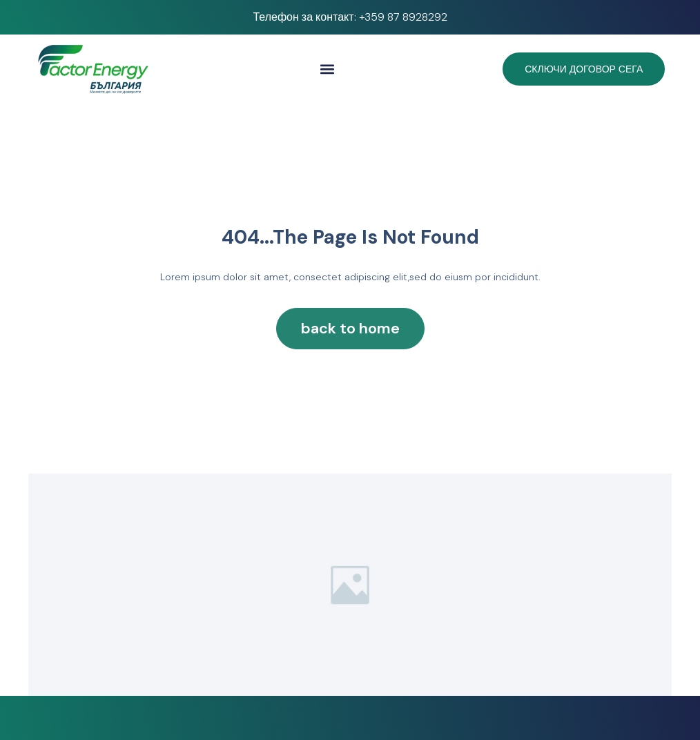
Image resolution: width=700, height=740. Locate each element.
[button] (328, 69)
